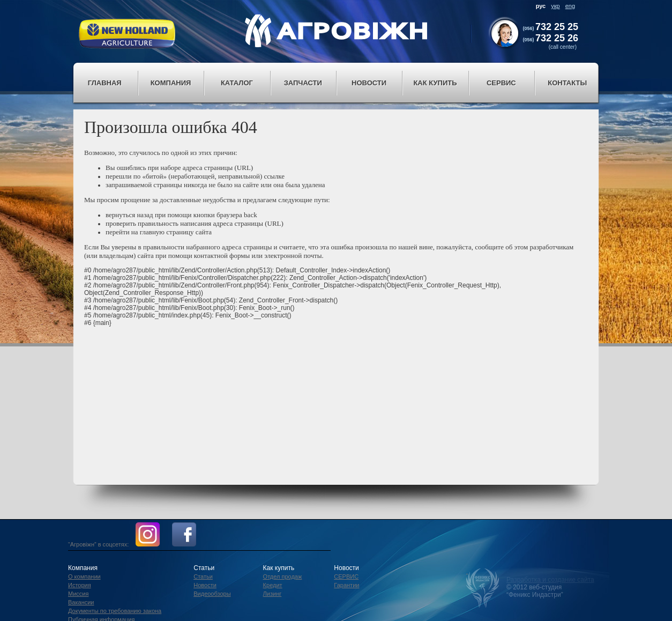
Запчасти (303, 83)
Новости (369, 83)
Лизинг (272, 594)
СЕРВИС (346, 576)
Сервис (501, 83)
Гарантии (346, 585)
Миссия (78, 594)
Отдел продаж (283, 576)
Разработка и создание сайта (550, 580)
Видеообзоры (212, 594)
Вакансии (81, 602)
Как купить (435, 83)
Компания (171, 83)
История (80, 585)
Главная (105, 83)
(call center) (563, 47)
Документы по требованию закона (115, 611)
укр (555, 6)
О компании (84, 576)
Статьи (203, 576)
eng (570, 6)
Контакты (567, 83)
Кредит (273, 585)
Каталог (237, 83)
